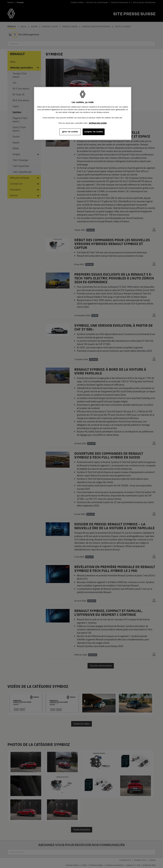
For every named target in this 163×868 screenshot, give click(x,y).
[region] (83, 113)
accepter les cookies (94, 132)
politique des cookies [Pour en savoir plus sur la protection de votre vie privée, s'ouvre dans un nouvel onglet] (98, 123)
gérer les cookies (70, 132)
